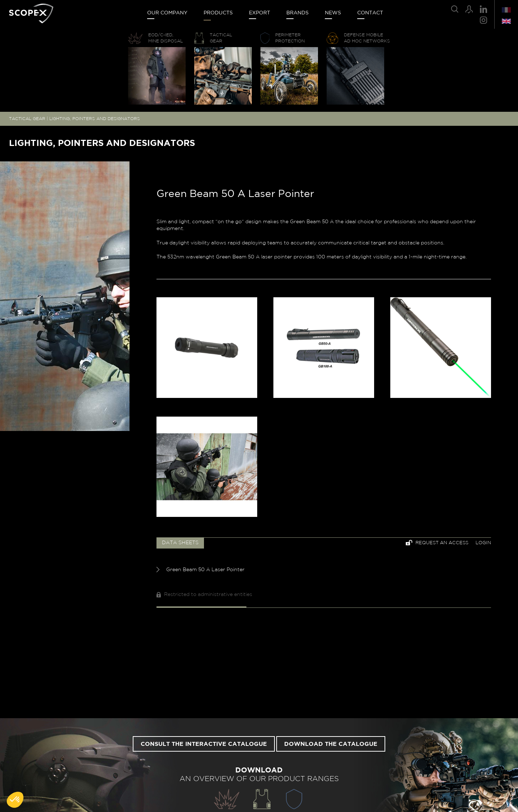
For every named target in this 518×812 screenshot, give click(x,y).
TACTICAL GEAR (27, 119)
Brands (297, 13)
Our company (167, 13)
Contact (370, 13)
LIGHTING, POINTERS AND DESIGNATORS (95, 119)
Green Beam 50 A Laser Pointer (201, 570)
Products (218, 13)
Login (483, 543)
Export (260, 13)
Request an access (437, 543)
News (333, 13)
